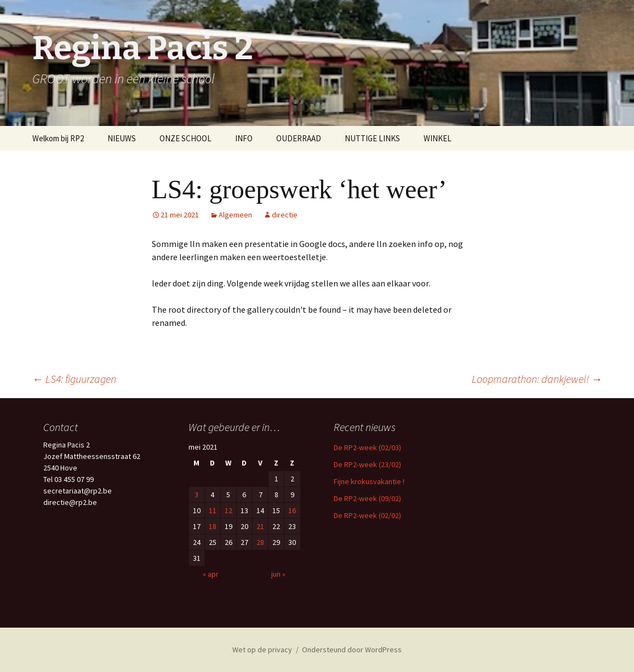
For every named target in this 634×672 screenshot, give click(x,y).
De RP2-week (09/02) (367, 498)
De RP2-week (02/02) (367, 515)
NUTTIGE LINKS (372, 138)
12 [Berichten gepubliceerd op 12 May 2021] (229, 510)
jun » (278, 574)
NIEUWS (122, 138)
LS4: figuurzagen (74, 379)
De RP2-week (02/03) (367, 447)
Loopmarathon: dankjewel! (537, 379)
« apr (211, 574)
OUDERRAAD (299, 138)
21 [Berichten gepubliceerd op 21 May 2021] (260, 526)
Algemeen (235, 215)
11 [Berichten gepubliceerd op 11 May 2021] (213, 510)
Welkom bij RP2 (58, 138)
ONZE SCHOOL (185, 138)
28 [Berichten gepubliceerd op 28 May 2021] (260, 542)
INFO (244, 138)
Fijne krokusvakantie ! (369, 481)
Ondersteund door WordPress (352, 650)
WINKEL (438, 138)
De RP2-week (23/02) (367, 464)
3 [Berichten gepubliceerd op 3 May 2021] (196, 495)
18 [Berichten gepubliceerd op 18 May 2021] (213, 526)
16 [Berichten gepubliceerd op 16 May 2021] (292, 510)
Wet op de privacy (262, 650)
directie (285, 215)
